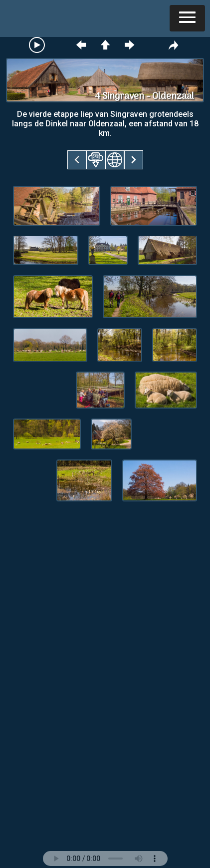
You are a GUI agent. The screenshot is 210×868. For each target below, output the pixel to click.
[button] (187, 18)
